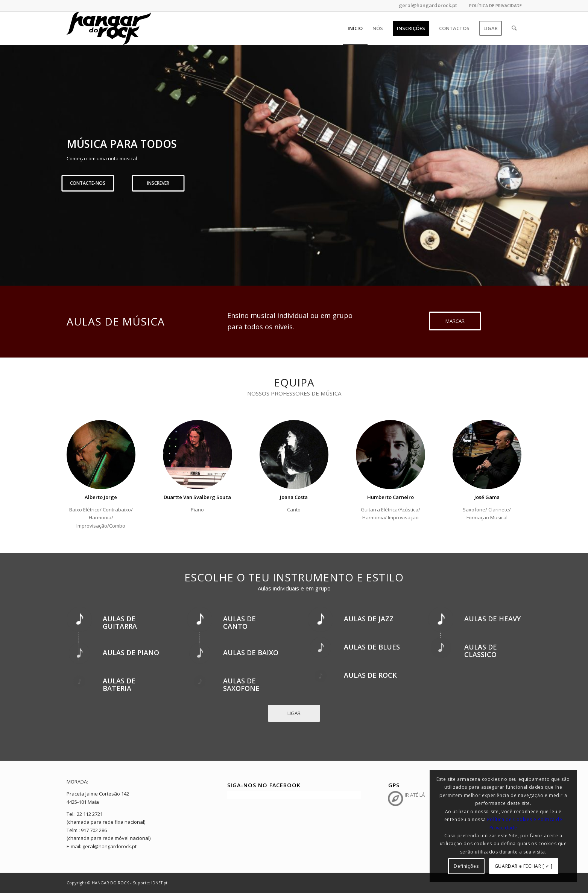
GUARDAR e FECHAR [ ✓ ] (524, 866)
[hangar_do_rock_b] (109, 28)
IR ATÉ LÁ (415, 795)
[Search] (514, 28)
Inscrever (331, 183)
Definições (466, 866)
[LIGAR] (294, 713)
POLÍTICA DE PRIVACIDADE (495, 5)
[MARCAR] (455, 321)
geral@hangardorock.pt (427, 5)
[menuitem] (494, 6)
